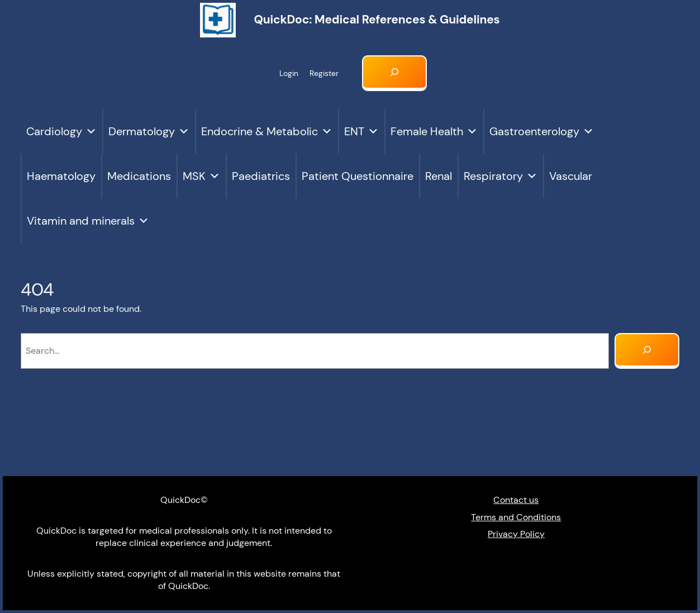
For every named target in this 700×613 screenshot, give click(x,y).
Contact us (516, 500)
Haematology (61, 176)
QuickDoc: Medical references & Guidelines (377, 20)
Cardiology (61, 131)
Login (289, 73)
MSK (201, 176)
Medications (139, 176)
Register (324, 73)
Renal (439, 176)
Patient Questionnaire (358, 176)
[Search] (647, 351)
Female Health (434, 131)
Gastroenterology (542, 131)
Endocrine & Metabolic (267, 131)
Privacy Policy (516, 534)
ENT (361, 131)
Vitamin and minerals (88, 221)
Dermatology (149, 131)
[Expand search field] (394, 73)
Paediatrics (261, 176)
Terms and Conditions (516, 517)
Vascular (571, 176)
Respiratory (501, 176)
